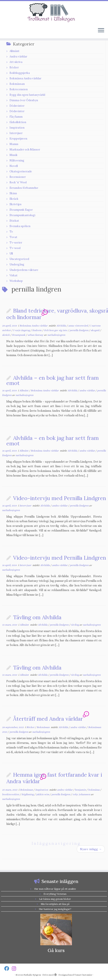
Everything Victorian (55, 894)
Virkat (13, 275)
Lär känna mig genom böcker (55, 899)
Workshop (16, 281)
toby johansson (82, 794)
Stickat (14, 221)
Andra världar (18, 57)
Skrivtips (16, 204)
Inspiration (17, 128)
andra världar (88, 390)
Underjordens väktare (24, 270)
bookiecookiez (11, 794)
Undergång (17, 264)
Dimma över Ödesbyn (24, 100)
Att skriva (16, 62)
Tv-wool (15, 248)
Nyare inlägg (91, 849)
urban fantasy (36, 335)
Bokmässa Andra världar (25, 78)
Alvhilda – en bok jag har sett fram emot (53, 380)
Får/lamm (16, 117)
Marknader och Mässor (25, 150)
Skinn (13, 193)
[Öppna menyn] (101, 31)
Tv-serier (16, 243)
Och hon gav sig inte (56, 330)
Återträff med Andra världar (48, 719)
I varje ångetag (22, 330)
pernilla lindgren (79, 330)
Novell (14, 166)
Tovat (13, 237)
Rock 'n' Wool (18, 182)
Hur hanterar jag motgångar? (55, 909)
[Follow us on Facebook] (8, 969)
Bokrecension (19, 89)
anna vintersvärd (78, 326)
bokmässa (94, 790)
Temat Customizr (83, 975)
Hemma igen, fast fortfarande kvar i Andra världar (54, 778)
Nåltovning (17, 160)
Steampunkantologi (22, 215)
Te (11, 232)
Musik (13, 155)
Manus (14, 144)
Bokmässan (17, 84)
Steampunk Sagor (21, 210)
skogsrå (95, 330)
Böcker (14, 67)
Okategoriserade (21, 171)
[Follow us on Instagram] (15, 969)
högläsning (28, 794)
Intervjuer (16, 133)
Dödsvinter (17, 106)
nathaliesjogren (56, 335)
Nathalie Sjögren (32, 975)
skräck (6, 335)
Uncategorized (19, 259)
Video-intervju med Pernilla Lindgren (60, 498)
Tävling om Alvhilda (37, 617)
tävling (75, 625)
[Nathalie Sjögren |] (54, 13)
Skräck (14, 199)
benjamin (81, 790)
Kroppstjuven (18, 139)
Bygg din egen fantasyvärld (27, 95)
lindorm (37, 330)
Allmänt (14, 51)
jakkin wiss (43, 794)
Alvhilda (62, 326)
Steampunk (19, 335)
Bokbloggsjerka (20, 73)
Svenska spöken (20, 226)
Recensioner (18, 177)
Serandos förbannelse (24, 188)
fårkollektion (18, 122)
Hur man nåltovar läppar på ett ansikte (55, 889)
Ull (11, 254)
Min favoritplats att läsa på (55, 904)
